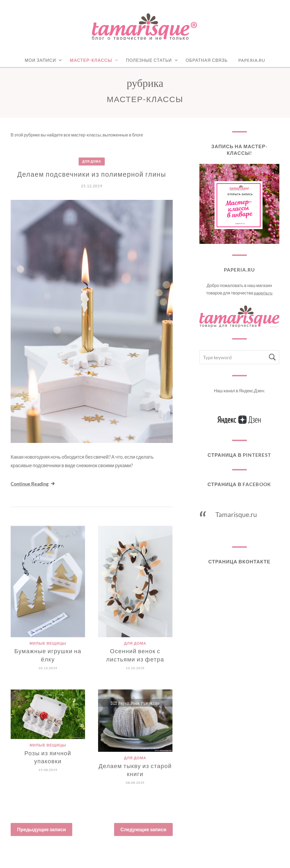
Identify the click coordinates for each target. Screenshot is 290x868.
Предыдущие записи (41, 829)
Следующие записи (143, 829)
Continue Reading (33, 484)
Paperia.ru (252, 60)
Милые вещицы (48, 643)
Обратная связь (207, 60)
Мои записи (41, 60)
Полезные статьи (149, 60)
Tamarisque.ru (236, 514)
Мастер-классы (91, 60)
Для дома (92, 161)
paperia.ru (263, 293)
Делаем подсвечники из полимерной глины (92, 174)
